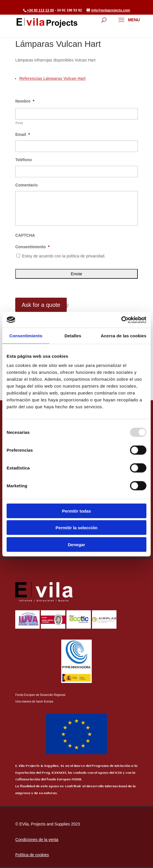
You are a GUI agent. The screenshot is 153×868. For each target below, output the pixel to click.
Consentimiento (32, 247)
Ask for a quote (41, 305)
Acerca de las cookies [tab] (124, 336)
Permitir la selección (76, 528)
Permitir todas (77, 511)
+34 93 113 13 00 (41, 10)
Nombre (25, 101)
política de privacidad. (86, 256)
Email (23, 134)
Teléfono (23, 160)
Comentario (26, 185)
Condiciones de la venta (37, 840)
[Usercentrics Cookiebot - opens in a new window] (121, 320)
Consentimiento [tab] (26, 336)
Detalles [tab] (73, 336)
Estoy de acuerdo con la (64, 256)
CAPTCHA (25, 235)
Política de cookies (32, 855)
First (19, 123)
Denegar (76, 544)
